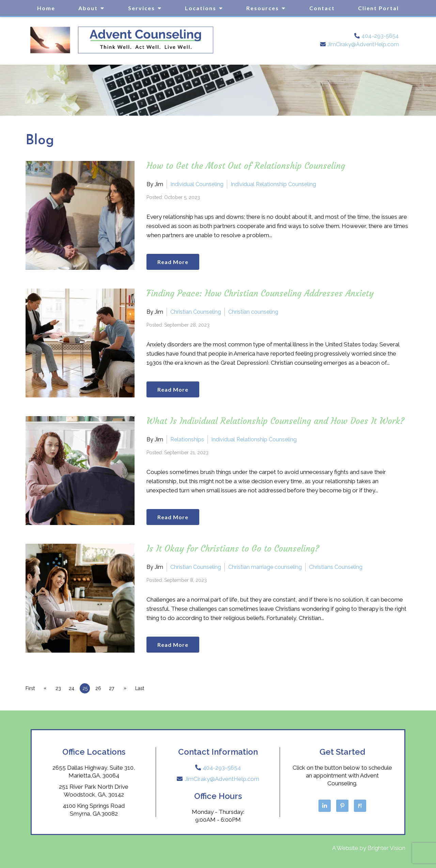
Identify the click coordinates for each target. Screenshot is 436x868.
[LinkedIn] (325, 806)
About (88, 8)
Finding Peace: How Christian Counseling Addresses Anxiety (260, 293)
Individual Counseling (197, 184)
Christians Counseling (336, 567)
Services (142, 8)
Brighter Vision (386, 848)
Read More (175, 261)
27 (117, 688)
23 (60, 688)
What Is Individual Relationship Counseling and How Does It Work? (276, 421)
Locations (201, 8)
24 (74, 688)
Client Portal (378, 8)
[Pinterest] (342, 806)
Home (46, 8)
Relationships (187, 439)
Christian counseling (253, 312)
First (30, 688)
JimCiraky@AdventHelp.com (363, 44)
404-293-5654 (380, 36)
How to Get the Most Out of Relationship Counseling (246, 166)
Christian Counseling (196, 312)
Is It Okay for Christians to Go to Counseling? (233, 549)
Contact (322, 8)
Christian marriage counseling (265, 567)
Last (146, 688)
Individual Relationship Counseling (273, 184)
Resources (263, 8)
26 (103, 688)
